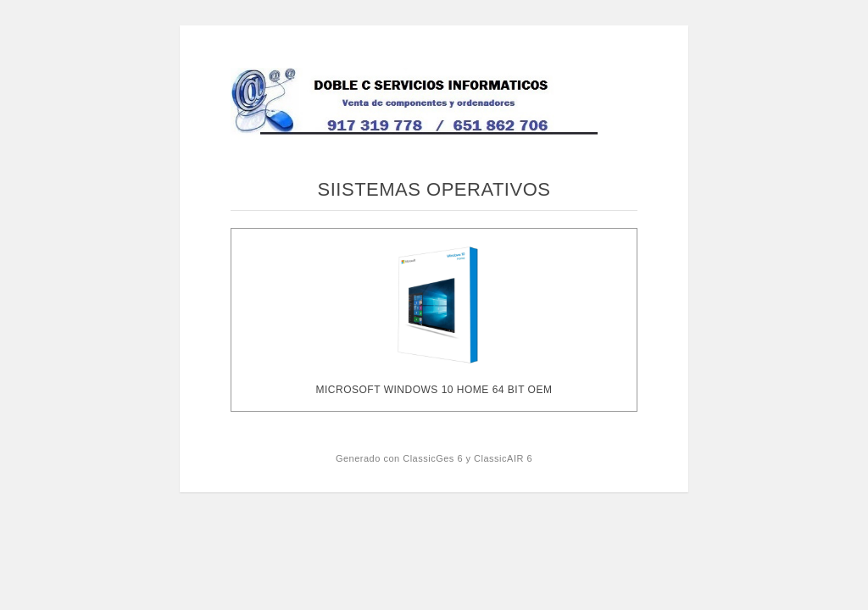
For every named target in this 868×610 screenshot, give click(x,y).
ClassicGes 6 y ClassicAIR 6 (467, 458)
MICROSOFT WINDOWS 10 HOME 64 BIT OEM (434, 390)
